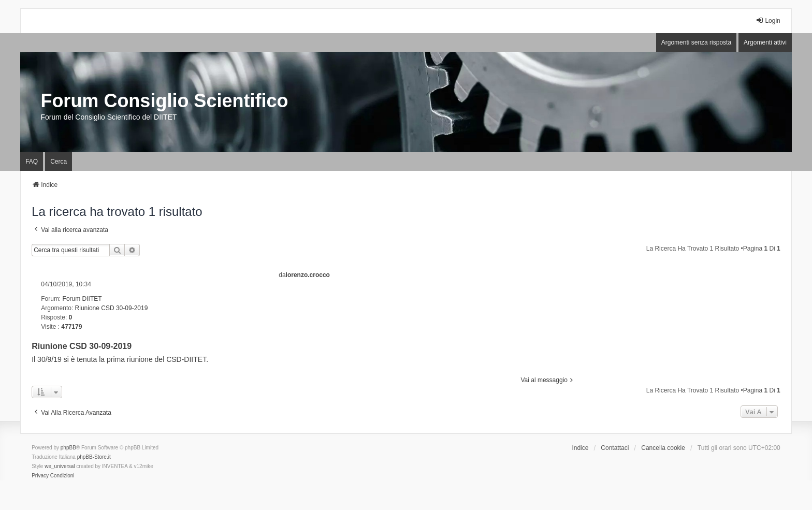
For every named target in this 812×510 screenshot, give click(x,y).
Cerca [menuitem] (59, 162)
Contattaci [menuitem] (615, 448)
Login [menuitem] (768, 20)
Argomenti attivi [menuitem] (765, 42)
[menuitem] (40, 476)
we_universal (60, 466)
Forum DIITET (82, 299)
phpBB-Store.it (94, 457)
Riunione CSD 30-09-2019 (112, 308)
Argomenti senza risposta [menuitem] (696, 42)
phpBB (68, 448)
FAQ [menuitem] (32, 162)
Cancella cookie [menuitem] (663, 448)
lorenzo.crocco (308, 275)
